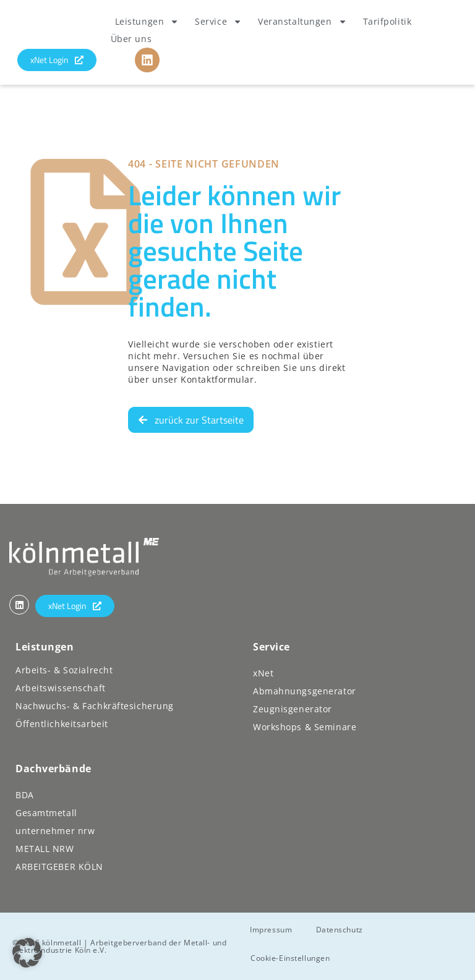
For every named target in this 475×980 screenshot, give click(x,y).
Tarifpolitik (387, 21)
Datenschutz (341, 930)
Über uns (131, 39)
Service (218, 22)
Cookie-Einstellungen (291, 958)
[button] (27, 953)
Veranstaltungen (302, 22)
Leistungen (147, 22)
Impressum (272, 930)
